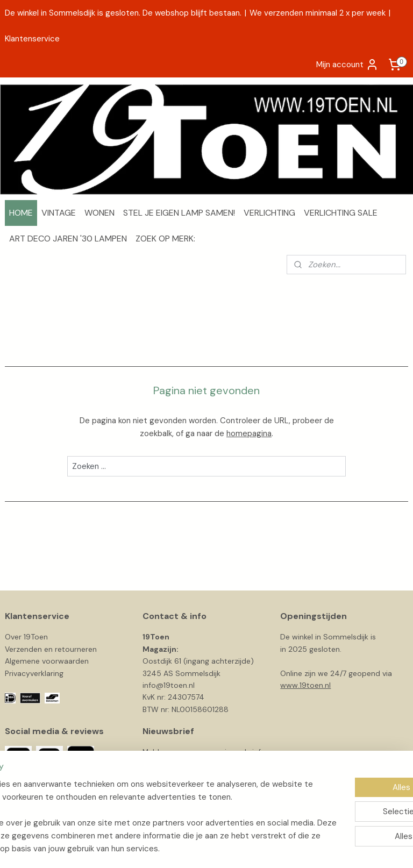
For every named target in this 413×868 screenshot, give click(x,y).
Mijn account (347, 65)
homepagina (249, 433)
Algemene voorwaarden (47, 661)
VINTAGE (59, 213)
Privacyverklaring (34, 673)
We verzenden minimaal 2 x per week (318, 13)
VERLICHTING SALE (341, 213)
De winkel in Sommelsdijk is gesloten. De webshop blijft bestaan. (123, 13)
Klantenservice (32, 39)
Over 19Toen (26, 637)
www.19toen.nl (305, 685)
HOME (21, 213)
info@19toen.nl (169, 685)
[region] (136, 803)
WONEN (99, 213)
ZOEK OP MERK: (165, 239)
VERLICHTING (269, 213)
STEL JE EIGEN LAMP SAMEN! (179, 213)
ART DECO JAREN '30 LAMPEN (68, 239)
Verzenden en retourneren (51, 649)
